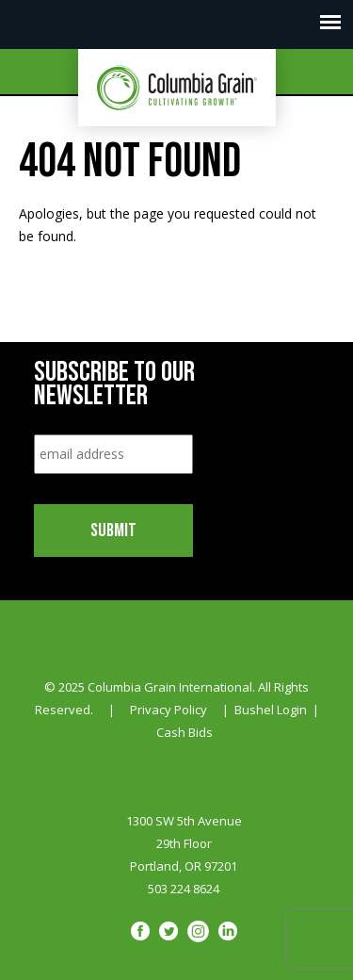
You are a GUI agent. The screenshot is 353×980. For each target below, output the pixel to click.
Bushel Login (271, 710)
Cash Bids (185, 732)
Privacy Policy (168, 710)
